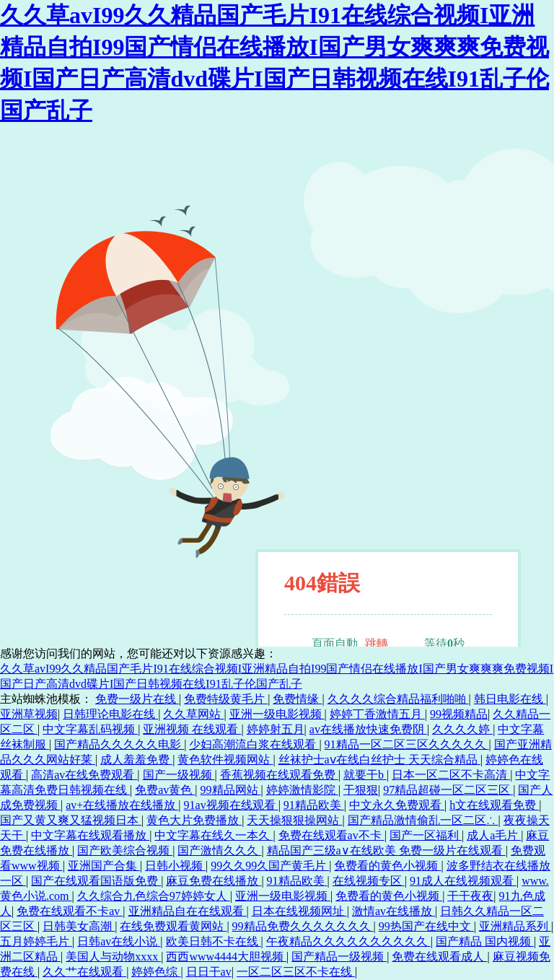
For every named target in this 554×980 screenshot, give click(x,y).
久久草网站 (193, 714)
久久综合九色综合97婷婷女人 (154, 896)
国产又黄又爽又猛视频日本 (71, 820)
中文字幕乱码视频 (90, 729)
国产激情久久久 (219, 850)
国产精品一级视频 (339, 957)
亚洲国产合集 (104, 866)
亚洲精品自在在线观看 (188, 911)
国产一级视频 (179, 775)
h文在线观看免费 (494, 805)
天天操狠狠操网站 (294, 820)
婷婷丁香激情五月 (377, 714)
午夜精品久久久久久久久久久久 (348, 941)
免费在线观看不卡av (70, 911)
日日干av (209, 972)
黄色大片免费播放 (194, 820)
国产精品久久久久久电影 (119, 744)
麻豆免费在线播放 (214, 881)
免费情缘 (297, 699)
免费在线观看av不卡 (331, 835)
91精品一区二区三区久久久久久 (407, 744)
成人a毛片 (494, 835)
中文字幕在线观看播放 (90, 835)
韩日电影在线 (510, 699)
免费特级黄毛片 (226, 699)
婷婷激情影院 (302, 790)
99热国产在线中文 (426, 926)
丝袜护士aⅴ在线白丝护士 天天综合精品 (379, 760)
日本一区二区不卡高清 (451, 775)
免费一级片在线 (137, 699)
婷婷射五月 (276, 729)
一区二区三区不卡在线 (296, 972)
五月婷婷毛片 (36, 941)
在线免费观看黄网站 (173, 926)
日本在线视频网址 (299, 911)
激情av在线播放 (393, 911)
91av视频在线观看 (231, 805)
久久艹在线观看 (84, 972)
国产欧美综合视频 (125, 850)
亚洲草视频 (29, 714)
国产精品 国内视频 (485, 941)
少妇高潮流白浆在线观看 (254, 744)
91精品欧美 (314, 805)
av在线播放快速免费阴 (368, 729)
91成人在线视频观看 (463, 881)
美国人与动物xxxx (113, 957)
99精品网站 (231, 790)
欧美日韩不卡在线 (214, 941)
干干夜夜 (470, 896)
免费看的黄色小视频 (387, 866)
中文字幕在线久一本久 (214, 835)
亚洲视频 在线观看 (192, 729)
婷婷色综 (156, 972)
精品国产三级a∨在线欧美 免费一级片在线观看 (386, 850)
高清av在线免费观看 (84, 775)
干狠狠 (361, 790)
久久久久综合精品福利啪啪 (398, 699)
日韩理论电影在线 (110, 714)
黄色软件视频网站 (225, 760)
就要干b (365, 775)
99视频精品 (459, 714)
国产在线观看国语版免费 (96, 881)
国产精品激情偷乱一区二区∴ (423, 820)
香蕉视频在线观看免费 (279, 775)
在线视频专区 (369, 881)
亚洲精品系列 (515, 926)
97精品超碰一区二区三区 (448, 790)
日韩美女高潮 (79, 926)
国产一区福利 (426, 835)
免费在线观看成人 (439, 957)
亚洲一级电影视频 (277, 714)
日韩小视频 (175, 866)
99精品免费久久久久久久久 (303, 926)
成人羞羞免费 (136, 760)
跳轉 (377, 643)
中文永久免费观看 (397, 805)
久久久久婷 (462, 729)
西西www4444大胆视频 (226, 957)
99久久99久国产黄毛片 (270, 866)
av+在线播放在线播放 (122, 805)
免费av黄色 (165, 790)
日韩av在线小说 (119, 941)
